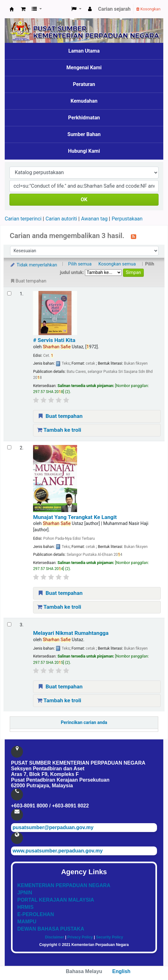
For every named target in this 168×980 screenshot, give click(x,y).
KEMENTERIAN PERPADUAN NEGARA (64, 885)
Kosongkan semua (117, 264)
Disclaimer (55, 937)
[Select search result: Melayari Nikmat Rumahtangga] (9, 624)
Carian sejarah (114, 9)
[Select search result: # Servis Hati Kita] (9, 293)
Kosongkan (148, 9)
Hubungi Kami (84, 151)
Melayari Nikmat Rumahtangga (71, 633)
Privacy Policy (80, 937)
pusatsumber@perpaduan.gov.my (53, 827)
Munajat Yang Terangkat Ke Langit (75, 517)
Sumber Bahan (84, 134)
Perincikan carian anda (84, 723)
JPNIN (25, 893)
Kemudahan (84, 101)
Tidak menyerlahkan (33, 265)
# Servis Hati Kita (54, 340)
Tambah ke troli (59, 430)
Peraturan (84, 84)
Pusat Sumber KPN (12, 9)
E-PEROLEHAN (36, 914)
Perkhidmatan (84, 118)
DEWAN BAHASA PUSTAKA (51, 929)
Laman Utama (84, 51)
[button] (23, 9)
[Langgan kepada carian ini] (134, 236)
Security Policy (109, 937)
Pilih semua (80, 264)
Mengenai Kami (84, 68)
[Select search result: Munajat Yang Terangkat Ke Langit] (9, 447)
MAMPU (27, 922)
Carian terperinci (23, 219)
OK (84, 199)
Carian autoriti (61, 219)
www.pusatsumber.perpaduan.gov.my (58, 851)
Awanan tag (94, 219)
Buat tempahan (60, 416)
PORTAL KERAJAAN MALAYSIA (56, 900)
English (121, 971)
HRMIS (25, 907)
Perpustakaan (127, 219)
